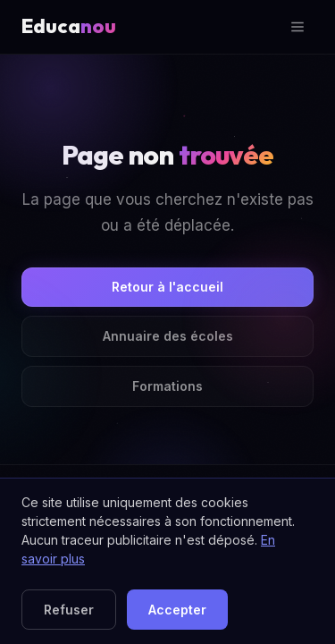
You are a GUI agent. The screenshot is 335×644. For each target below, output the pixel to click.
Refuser (69, 610)
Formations (167, 386)
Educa (69, 26)
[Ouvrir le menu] (297, 27)
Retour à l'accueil (167, 287)
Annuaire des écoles (168, 336)
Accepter (177, 610)
